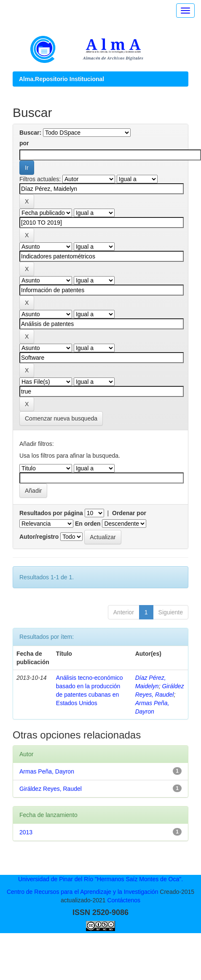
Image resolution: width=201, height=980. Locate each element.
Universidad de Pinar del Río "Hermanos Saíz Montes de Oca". (100, 879)
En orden (88, 524)
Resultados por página (51, 513)
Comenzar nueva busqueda (61, 418)
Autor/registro (39, 537)
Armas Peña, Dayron (47, 771)
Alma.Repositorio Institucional (62, 79)
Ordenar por (129, 513)
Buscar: (30, 133)
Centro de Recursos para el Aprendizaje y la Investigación (83, 892)
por (24, 143)
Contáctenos (124, 900)
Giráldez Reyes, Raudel (51, 789)
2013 (26, 832)
